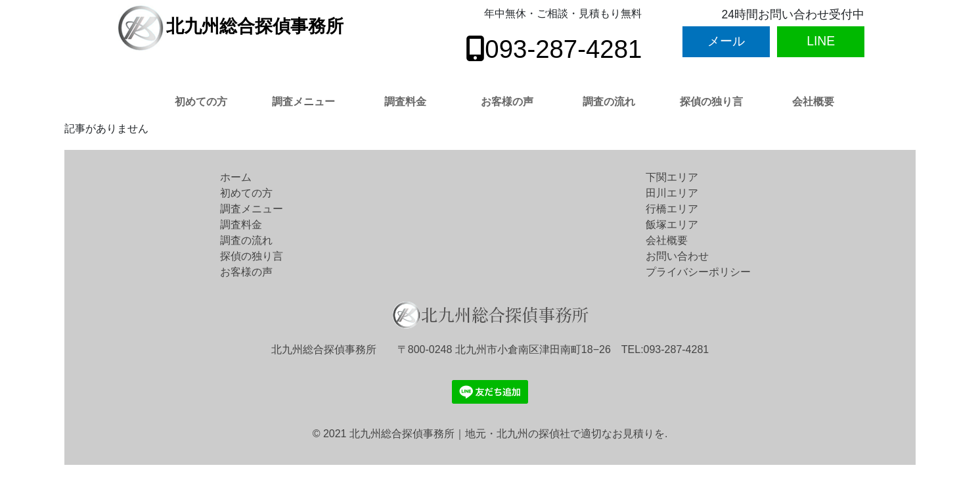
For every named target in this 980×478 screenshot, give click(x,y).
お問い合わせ (677, 256)
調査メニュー (303, 102)
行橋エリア (672, 209)
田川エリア (672, 193)
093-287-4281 (554, 49)
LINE (821, 41)
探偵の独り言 (711, 102)
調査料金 (405, 102)
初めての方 (201, 102)
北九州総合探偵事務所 (230, 26)
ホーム (236, 177)
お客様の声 (507, 102)
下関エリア (672, 177)
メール (726, 41)
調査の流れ (609, 102)
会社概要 (813, 102)
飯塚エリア (672, 225)
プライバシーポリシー (698, 272)
